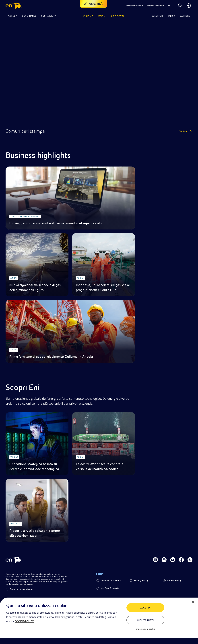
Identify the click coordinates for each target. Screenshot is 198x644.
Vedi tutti (184, 131)
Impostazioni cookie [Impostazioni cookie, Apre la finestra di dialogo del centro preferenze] (145, 629)
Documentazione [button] (134, 6)
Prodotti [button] (118, 16)
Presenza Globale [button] (155, 6)
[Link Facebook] (181, 560)
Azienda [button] (13, 16)
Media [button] (172, 16)
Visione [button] (88, 16)
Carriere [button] (185, 16)
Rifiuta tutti (145, 620)
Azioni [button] (102, 16)
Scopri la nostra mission (22, 589)
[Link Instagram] (164, 560)
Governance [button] (29, 16)
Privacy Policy (141, 580)
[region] (99, 621)
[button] (14, 6)
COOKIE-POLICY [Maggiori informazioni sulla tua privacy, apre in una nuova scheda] (24, 621)
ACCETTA (145, 608)
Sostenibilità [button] (49, 16)
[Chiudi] (193, 602)
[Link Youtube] (173, 560)
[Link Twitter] (190, 560)
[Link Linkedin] (155, 560)
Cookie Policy (174, 580)
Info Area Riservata (110, 588)
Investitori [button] (157, 16)
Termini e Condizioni (111, 580)
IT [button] (169, 5)
